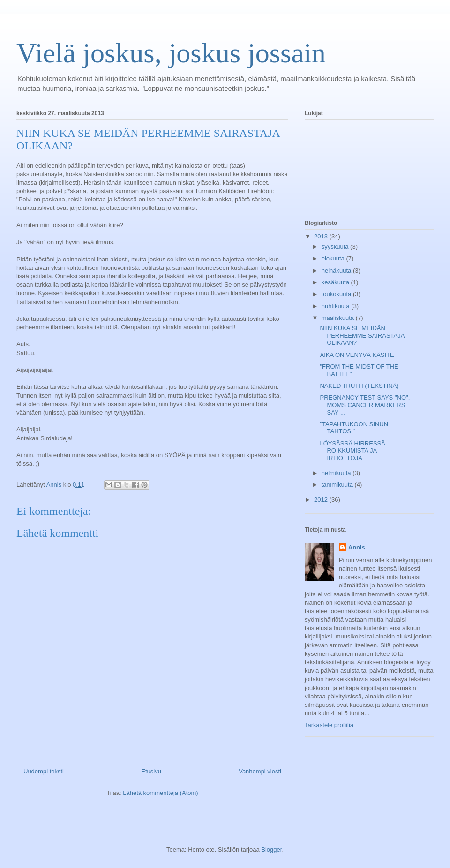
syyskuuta (336, 247)
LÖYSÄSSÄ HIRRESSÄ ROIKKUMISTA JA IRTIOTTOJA (352, 451)
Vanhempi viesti (260, 771)
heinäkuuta (337, 271)
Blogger (271, 849)
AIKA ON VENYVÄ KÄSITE (357, 355)
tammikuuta (338, 485)
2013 (322, 236)
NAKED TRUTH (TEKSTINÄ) (359, 386)
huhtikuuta (337, 306)
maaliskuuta (339, 318)
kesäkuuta (336, 282)
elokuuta (334, 258)
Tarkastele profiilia (329, 725)
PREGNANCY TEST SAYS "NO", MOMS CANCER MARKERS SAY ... (365, 405)
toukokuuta (337, 294)
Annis (357, 547)
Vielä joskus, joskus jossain (171, 53)
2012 (322, 500)
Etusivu (151, 771)
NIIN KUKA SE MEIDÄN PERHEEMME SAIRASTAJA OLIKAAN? (362, 335)
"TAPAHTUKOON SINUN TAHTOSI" (354, 428)
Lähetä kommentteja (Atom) (160, 793)
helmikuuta (337, 473)
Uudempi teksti (44, 771)
